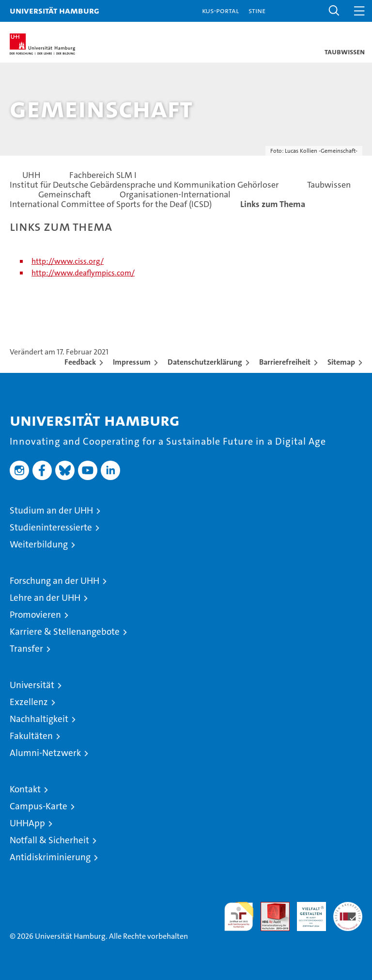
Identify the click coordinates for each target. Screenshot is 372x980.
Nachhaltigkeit (39, 719)
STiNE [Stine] (257, 10)
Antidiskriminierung (50, 857)
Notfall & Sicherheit (49, 840)
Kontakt (25, 789)
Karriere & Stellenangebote (65, 632)
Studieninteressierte (51, 527)
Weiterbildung (39, 544)
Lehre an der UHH (45, 598)
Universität (32, 685)
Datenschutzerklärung (205, 362)
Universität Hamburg (54, 10)
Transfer (26, 649)
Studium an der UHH (51, 510)
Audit (270, 907)
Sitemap (341, 362)
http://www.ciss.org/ (68, 261)
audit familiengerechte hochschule (239, 916)
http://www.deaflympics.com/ (83, 273)
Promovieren (35, 615)
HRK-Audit (306, 912)
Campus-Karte (39, 806)
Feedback (80, 362)
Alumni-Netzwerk (45, 753)
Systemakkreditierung (348, 907)
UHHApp (27, 823)
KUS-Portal (220, 10)
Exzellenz (29, 702)
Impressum (132, 362)
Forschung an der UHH (54, 581)
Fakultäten (31, 736)
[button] (334, 11)
